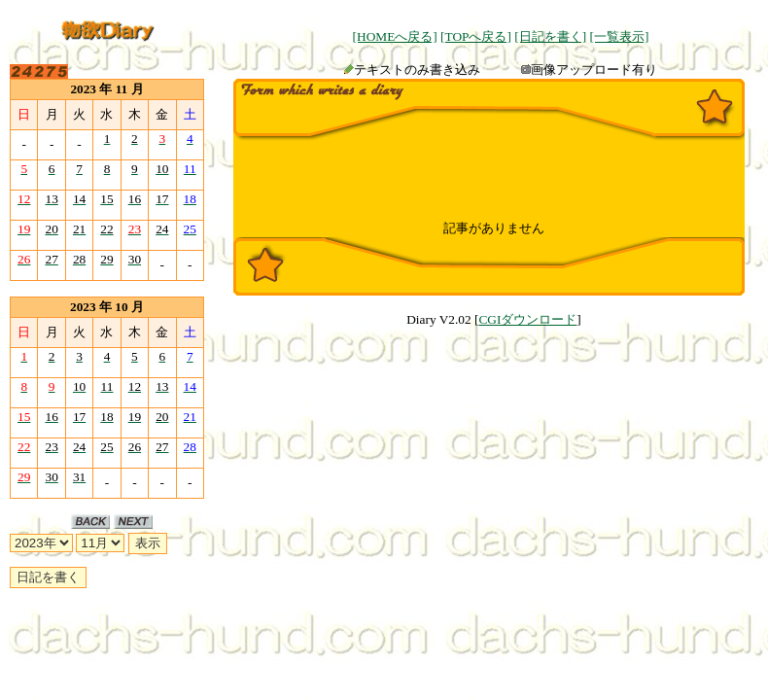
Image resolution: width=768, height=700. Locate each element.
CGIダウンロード (527, 319)
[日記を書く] (550, 36)
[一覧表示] (619, 36)
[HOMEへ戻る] (395, 36)
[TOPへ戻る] (476, 36)
